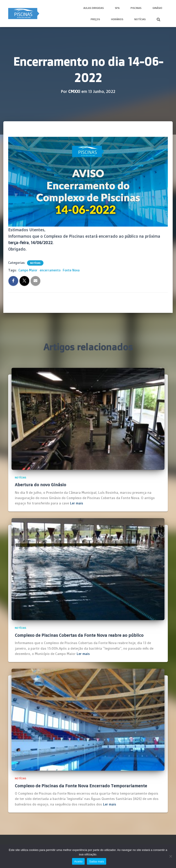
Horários (117, 19)
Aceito (78, 861)
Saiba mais (97, 861)
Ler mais (77, 503)
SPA (117, 8)
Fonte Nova (71, 270)
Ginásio (157, 8)
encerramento (50, 270)
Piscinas (136, 8)
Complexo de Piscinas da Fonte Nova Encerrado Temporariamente (81, 786)
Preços (95, 19)
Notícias (140, 19)
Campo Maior (28, 270)
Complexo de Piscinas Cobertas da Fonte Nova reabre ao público (79, 635)
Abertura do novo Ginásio (40, 485)
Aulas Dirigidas (94, 8)
